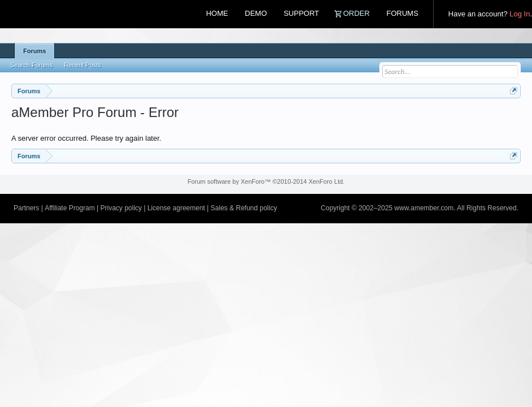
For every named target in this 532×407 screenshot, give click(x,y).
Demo (256, 13)
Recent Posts (82, 65)
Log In (520, 14)
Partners (26, 208)
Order (356, 13)
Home (217, 13)
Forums (402, 13)
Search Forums (31, 65)
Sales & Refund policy (244, 208)
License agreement (176, 208)
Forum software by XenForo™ (266, 181)
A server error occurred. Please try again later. (86, 138)
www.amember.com (424, 208)
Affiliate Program (70, 208)
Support (302, 13)
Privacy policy (121, 208)
